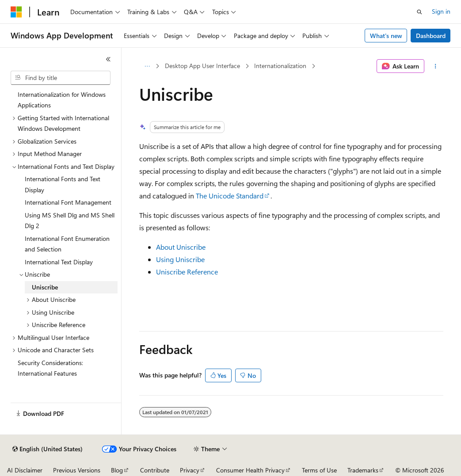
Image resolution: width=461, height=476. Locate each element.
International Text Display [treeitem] (59, 262)
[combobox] (61, 78)
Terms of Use (319, 470)
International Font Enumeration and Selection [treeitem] (67, 244)
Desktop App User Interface (202, 66)
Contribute (155, 470)
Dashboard (431, 36)
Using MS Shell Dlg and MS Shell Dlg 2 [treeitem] (70, 221)
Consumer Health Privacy (250, 470)
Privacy (190, 470)
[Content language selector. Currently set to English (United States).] (48, 449)
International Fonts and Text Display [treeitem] (63, 184)
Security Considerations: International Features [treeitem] (50, 368)
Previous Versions (77, 470)
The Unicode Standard (230, 196)
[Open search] (419, 12)
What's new (386, 36)
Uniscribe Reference (187, 272)
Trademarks (363, 470)
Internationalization (280, 66)
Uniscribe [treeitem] (45, 287)
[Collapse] (108, 59)
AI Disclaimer (25, 470)
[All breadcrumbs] (147, 66)
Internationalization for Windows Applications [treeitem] (62, 100)
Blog (117, 470)
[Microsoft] (16, 12)
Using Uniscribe (180, 259)
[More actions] (436, 66)
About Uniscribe (181, 247)
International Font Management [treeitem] (68, 202)
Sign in (441, 11)
